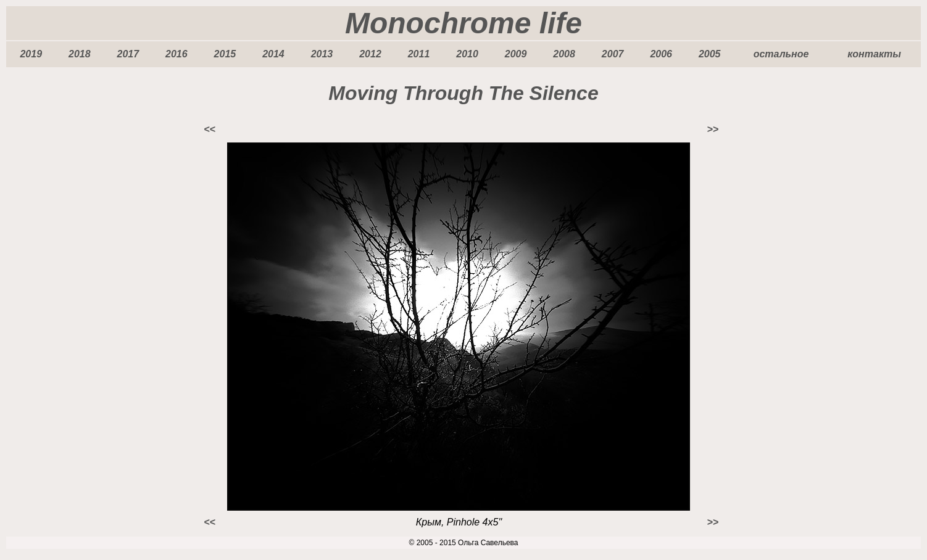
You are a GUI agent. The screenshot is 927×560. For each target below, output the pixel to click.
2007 (613, 54)
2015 (225, 54)
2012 (370, 54)
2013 (322, 54)
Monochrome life (463, 23)
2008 (564, 54)
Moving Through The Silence (463, 93)
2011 (419, 54)
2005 (710, 54)
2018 (80, 54)
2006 (661, 54)
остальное (781, 54)
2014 (273, 54)
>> (713, 129)
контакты (874, 54)
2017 (128, 54)
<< (210, 129)
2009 (516, 54)
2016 (177, 54)
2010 (467, 54)
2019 (31, 54)
